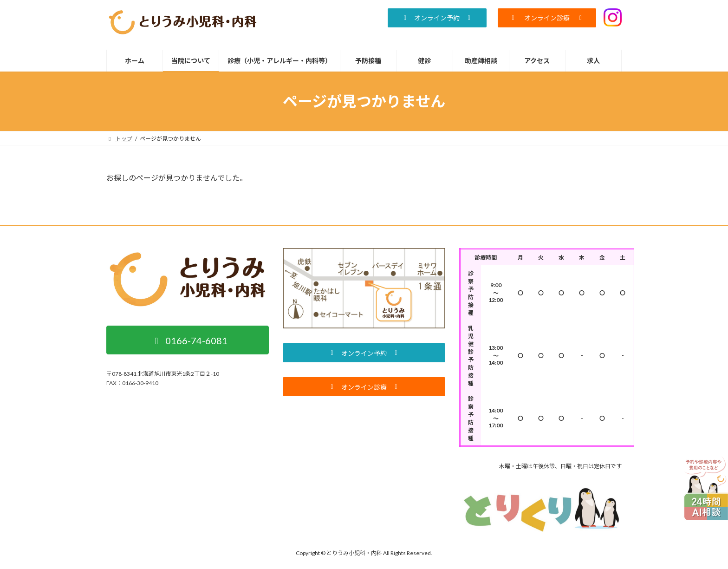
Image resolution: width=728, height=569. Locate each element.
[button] (437, 18)
